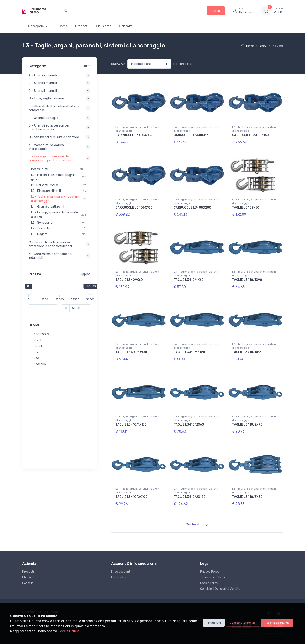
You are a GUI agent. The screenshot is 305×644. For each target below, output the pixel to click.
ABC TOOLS (41, 335)
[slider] (29, 292)
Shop (263, 46)
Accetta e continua (277, 623)
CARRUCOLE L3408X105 (134, 135)
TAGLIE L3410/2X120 (190, 497)
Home (63, 26)
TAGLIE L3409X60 (129, 280)
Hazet (38, 346)
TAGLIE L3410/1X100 (131, 352)
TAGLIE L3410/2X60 (189, 425)
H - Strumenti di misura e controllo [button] (60, 137)
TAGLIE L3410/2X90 (247, 425)
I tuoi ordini (119, 577)
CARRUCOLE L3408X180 (134, 208)
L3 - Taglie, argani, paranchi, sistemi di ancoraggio (138, 129)
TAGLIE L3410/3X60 (247, 497)
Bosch (38, 340)
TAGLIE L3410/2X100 (131, 497)
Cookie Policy (68, 631)
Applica (85, 274)
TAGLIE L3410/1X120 (189, 352)
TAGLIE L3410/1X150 (131, 425)
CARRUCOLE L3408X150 (250, 135)
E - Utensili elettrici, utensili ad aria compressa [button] (60, 108)
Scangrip (40, 364)
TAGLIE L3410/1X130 (248, 352)
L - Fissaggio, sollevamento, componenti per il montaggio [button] (60, 158)
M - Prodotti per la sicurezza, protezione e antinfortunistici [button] (60, 244)
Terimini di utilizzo (212, 577)
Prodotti (82, 26)
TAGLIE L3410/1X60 (189, 280)
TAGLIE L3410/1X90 (247, 280)
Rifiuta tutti (214, 623)
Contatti (126, 26)
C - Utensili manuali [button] (60, 91)
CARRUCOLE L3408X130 (192, 135)
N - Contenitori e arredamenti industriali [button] (60, 256)
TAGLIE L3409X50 (246, 208)
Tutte (86, 66)
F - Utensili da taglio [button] (60, 118)
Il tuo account (121, 572)
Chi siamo (104, 26)
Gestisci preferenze (243, 623)
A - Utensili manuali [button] (60, 75)
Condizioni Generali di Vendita (220, 589)
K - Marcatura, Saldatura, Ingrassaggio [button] (60, 147)
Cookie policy (209, 583)
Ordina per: (118, 64)
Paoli (37, 358)
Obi (36, 352)
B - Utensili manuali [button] (60, 83)
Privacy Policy (210, 572)
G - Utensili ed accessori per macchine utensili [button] (60, 127)
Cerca (216, 11)
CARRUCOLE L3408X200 (192, 208)
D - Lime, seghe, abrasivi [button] (60, 98)
